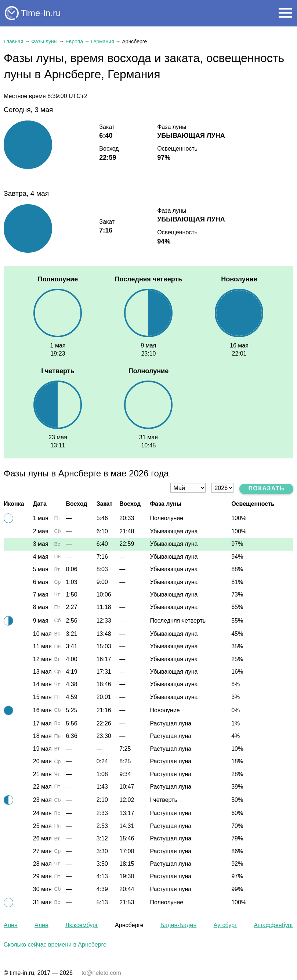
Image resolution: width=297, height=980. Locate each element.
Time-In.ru (41, 13)
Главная (13, 42)
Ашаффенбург (274, 925)
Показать (266, 488)
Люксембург (82, 925)
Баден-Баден (178, 925)
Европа (74, 42)
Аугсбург (225, 925)
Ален (11, 925)
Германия (103, 42)
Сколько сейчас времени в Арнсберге (55, 945)
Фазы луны (44, 42)
